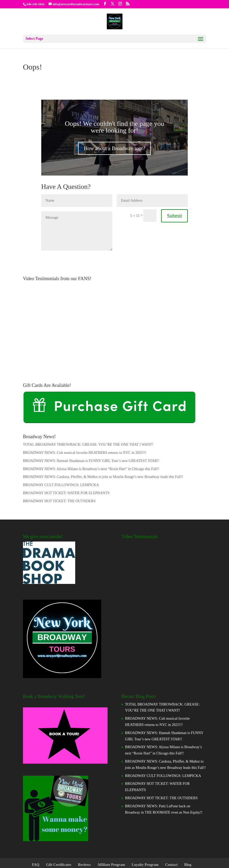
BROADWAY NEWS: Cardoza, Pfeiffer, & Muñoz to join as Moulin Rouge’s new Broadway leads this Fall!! (103, 450)
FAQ (36, 838)
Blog (188, 838)
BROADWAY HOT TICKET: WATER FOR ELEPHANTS (66, 466)
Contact (171, 838)
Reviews (84, 838)
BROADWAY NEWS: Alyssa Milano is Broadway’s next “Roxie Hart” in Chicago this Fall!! (91, 442)
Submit (174, 189)
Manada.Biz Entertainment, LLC (125, 861)
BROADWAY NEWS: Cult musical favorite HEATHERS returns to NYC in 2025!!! (85, 426)
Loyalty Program (145, 838)
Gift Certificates (59, 838)
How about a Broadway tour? (115, 121)
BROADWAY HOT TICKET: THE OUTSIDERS (59, 474)
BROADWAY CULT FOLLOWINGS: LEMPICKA (61, 458)
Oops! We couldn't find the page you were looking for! (114, 100)
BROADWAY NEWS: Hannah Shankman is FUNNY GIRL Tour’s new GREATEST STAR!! (91, 434)
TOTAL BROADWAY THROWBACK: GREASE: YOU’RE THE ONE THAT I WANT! (88, 418)
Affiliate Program (111, 838)
